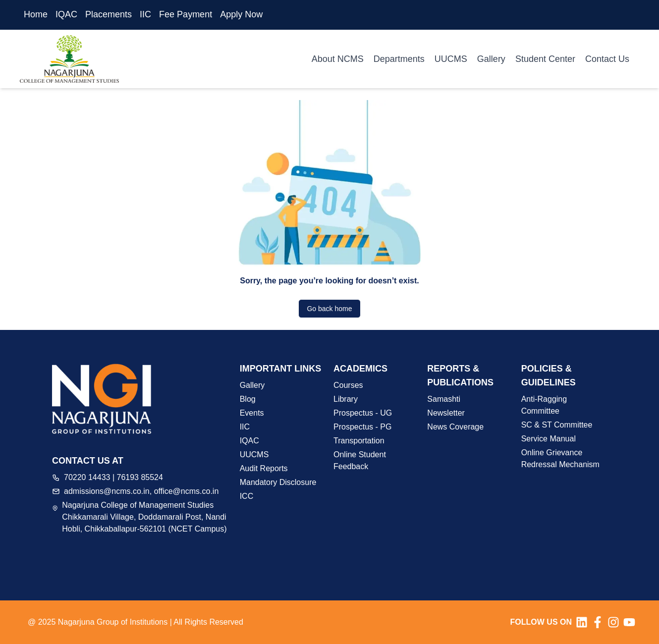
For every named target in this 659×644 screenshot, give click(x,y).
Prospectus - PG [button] (362, 427)
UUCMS (451, 59)
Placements (109, 14)
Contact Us (607, 59)
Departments (399, 59)
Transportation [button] (359, 441)
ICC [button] (247, 496)
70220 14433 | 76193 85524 (113, 477)
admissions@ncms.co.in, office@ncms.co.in (141, 491)
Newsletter (446, 413)
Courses (348, 385)
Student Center (545, 59)
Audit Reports (264, 468)
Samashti (444, 399)
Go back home (329, 309)
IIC (145, 14)
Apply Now (241, 14)
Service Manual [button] (549, 439)
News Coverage (455, 427)
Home (36, 14)
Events (252, 413)
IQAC (66, 14)
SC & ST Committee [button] (557, 425)
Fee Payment (186, 14)
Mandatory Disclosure (278, 482)
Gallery (491, 59)
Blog (248, 399)
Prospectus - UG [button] (363, 413)
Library (346, 399)
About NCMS (338, 59)
